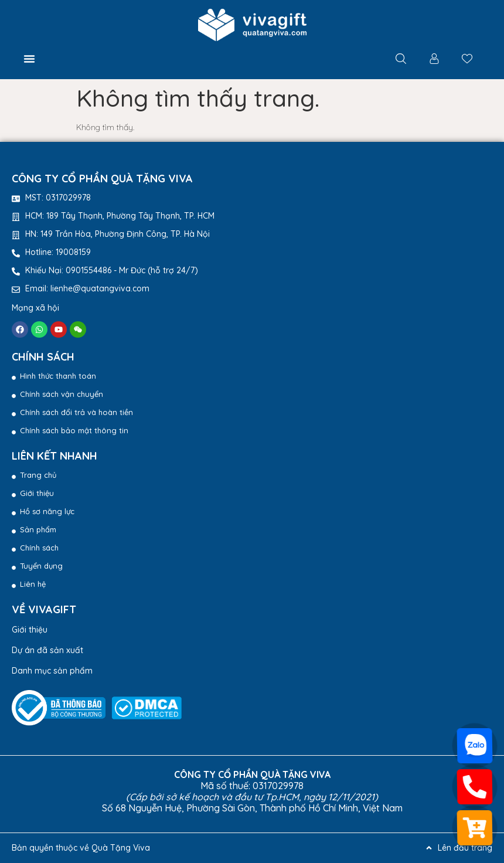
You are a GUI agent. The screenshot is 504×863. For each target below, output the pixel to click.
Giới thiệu (30, 630)
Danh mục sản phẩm (52, 671)
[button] (29, 59)
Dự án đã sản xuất (47, 650)
